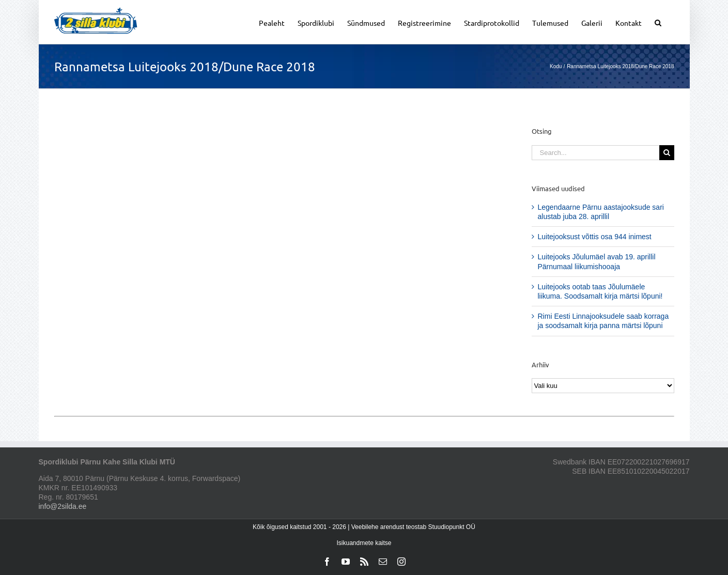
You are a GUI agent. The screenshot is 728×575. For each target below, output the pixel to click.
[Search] (667, 153)
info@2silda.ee (63, 506)
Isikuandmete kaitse (364, 543)
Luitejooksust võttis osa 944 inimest (595, 237)
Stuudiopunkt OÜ (451, 527)
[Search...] (595, 153)
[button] (658, 22)
